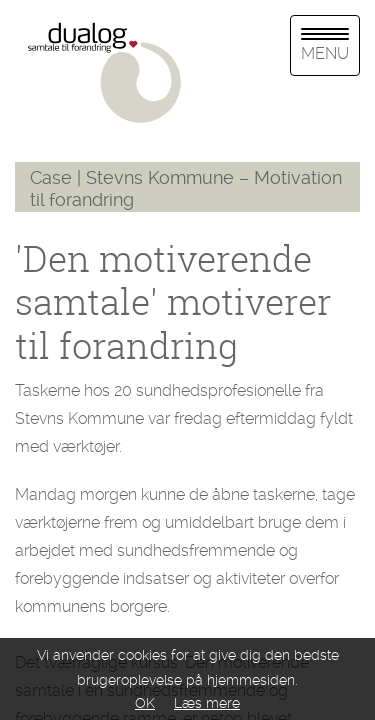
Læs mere (207, 703)
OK (145, 703)
